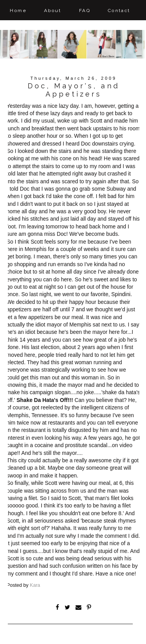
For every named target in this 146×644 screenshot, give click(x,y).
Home (18, 11)
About (53, 11)
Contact (119, 11)
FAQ (85, 11)
